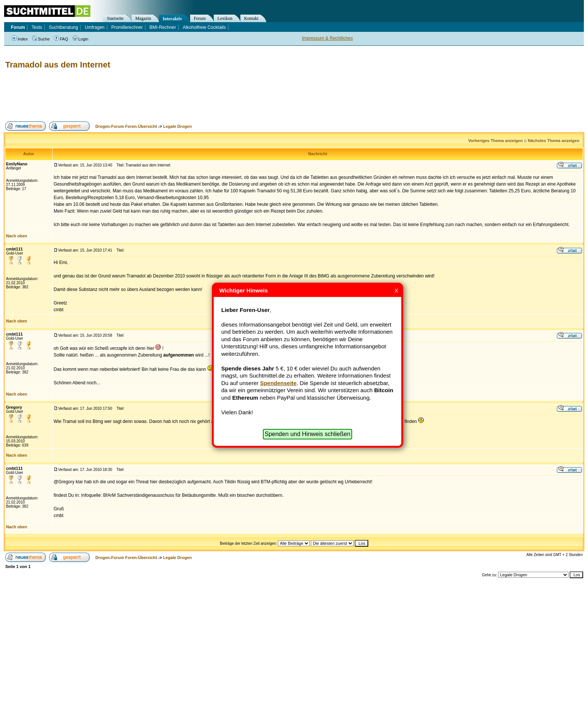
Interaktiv (172, 19)
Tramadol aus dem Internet (58, 65)
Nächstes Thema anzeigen (553, 141)
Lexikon (225, 18)
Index (20, 39)
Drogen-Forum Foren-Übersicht (126, 126)
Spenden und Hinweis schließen (308, 434)
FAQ (61, 39)
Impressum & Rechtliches (327, 38)
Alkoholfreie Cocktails (204, 27)
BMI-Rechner (163, 27)
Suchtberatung (63, 27)
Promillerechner (127, 27)
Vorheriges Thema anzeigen (496, 141)
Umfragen (95, 27)
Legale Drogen (177, 126)
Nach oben (16, 236)
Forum (200, 18)
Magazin (143, 18)
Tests (37, 27)
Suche (41, 39)
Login (81, 39)
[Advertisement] (140, 96)
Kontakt (251, 18)
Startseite (115, 18)
